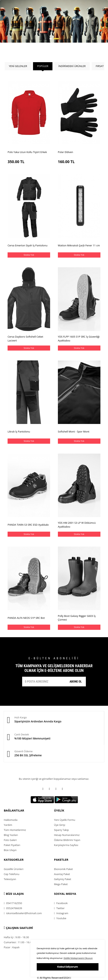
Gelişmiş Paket (63, 879)
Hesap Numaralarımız (67, 835)
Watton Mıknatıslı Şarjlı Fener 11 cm (79, 245)
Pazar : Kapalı (12, 947)
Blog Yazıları (11, 835)
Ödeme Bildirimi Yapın (67, 840)
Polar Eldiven (65, 152)
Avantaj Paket (62, 874)
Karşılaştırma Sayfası (66, 845)
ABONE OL (76, 682)
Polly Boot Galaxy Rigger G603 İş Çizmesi (77, 618)
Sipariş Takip (61, 830)
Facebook (61, 903)
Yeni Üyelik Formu (65, 820)
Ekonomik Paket (63, 869)
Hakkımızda (10, 820)
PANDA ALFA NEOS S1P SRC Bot (26, 618)
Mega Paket (61, 884)
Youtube (60, 918)
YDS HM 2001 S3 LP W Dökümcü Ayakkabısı (77, 525)
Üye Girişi (60, 825)
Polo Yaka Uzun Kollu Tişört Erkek (27, 152)
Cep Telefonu (11, 874)
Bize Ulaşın (10, 850)
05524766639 (13, 908)
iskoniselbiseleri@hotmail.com (23, 913)
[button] (51, 39)
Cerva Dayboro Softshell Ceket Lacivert (25, 339)
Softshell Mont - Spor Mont (74, 432)
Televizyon (10, 879)
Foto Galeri (10, 840)
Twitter (59, 908)
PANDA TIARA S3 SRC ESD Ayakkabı (28, 525)
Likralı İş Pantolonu (19, 432)
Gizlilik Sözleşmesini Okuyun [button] (78, 958)
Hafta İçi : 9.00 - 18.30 (16, 937)
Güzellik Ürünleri (14, 869)
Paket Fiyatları (12, 845)
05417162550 (13, 903)
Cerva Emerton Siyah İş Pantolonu (27, 245)
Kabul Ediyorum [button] (68, 967)
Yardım (8, 825)
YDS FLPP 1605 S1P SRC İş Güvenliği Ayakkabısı (79, 339)
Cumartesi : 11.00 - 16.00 (18, 942)
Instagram (61, 913)
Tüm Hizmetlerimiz (15, 830)
